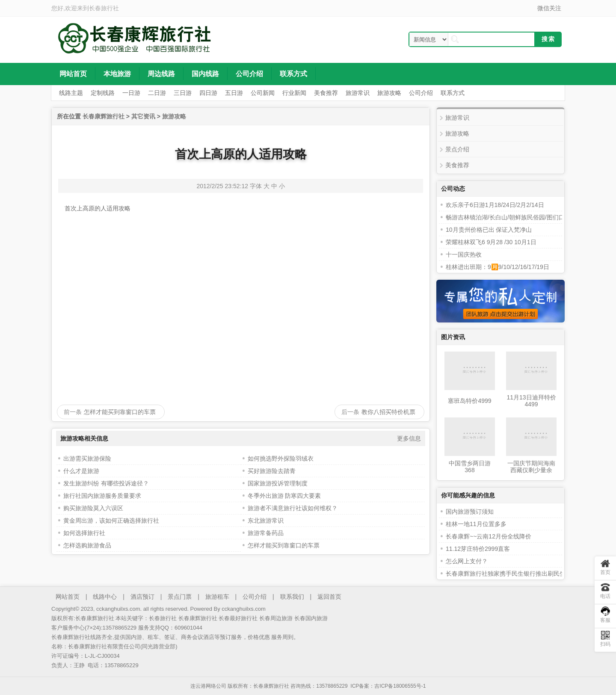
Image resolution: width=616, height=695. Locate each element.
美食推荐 (457, 165)
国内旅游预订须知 (470, 512)
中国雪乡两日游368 (470, 467)
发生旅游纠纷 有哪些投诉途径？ (106, 483)
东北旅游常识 (266, 521)
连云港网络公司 (208, 686)
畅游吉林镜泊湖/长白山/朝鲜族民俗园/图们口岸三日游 (517, 217)
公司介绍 (255, 597)
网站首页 (68, 597)
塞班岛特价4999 (469, 401)
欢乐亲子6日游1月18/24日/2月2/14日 (495, 205)
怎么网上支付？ (467, 561)
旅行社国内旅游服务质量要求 (102, 496)
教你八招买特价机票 (388, 412)
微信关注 (549, 8)
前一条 (73, 412)
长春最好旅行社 (238, 618)
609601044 (188, 628)
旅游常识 (457, 118)
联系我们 (292, 597)
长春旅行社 (104, 8)
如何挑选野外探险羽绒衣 (281, 458)
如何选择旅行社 (84, 533)
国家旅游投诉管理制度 (278, 483)
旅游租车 (217, 597)
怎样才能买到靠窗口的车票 (120, 412)
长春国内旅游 (311, 618)
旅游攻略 (174, 116)
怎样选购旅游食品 (87, 545)
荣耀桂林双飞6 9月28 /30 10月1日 (491, 242)
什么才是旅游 (81, 471)
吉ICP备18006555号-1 (400, 686)
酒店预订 (142, 597)
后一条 (350, 412)
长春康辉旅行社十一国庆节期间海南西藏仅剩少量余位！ (531, 467)
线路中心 (105, 597)
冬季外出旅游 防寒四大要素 (284, 496)
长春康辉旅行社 (104, 116)
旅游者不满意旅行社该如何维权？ (293, 508)
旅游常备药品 (266, 533)
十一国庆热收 (464, 254)
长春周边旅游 (276, 618)
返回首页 (329, 597)
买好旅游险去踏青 (272, 471)
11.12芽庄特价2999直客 (478, 549)
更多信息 (409, 438)
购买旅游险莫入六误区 (93, 508)
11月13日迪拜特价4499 (531, 401)
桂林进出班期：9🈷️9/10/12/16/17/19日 (498, 267)
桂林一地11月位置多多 (476, 524)
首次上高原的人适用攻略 (241, 154)
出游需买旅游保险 (87, 458)
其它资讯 (143, 116)
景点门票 (180, 597)
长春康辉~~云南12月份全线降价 (489, 536)
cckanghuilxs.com (244, 609)
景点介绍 (457, 149)
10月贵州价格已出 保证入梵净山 (489, 230)
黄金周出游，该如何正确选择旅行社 (111, 521)
